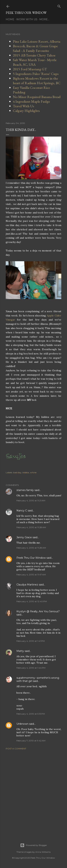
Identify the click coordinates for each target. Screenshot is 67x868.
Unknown (22, 724)
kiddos (26, 472)
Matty (20, 651)
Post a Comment (16, 749)
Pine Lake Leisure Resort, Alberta (37, 41)
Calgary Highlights (26, 111)
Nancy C (22, 511)
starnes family (25, 490)
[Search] (59, 6)
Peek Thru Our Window (26, 13)
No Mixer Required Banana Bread (37, 97)
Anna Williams (43, 852)
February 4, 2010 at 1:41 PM (31, 641)
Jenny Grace (24, 537)
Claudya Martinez (27, 585)
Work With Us (27, 19)
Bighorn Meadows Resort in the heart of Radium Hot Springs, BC (37, 81)
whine (33, 472)
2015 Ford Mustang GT (30, 69)
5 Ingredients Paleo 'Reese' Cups (36, 74)
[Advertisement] (33, 792)
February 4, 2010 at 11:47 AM (31, 575)
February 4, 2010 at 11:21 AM (31, 501)
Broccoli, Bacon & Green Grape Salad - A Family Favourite (35, 48)
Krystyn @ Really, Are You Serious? (38, 611)
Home (10, 19)
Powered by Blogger (34, 845)
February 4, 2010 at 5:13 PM (31, 714)
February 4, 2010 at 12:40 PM (32, 601)
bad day (17, 472)
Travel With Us (23, 106)
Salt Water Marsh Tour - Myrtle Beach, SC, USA (35, 62)
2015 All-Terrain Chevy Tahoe (34, 55)
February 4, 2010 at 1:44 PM (31, 668)
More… (44, 19)
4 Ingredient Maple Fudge (31, 101)
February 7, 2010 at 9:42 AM (31, 741)
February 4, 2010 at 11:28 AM (31, 527)
